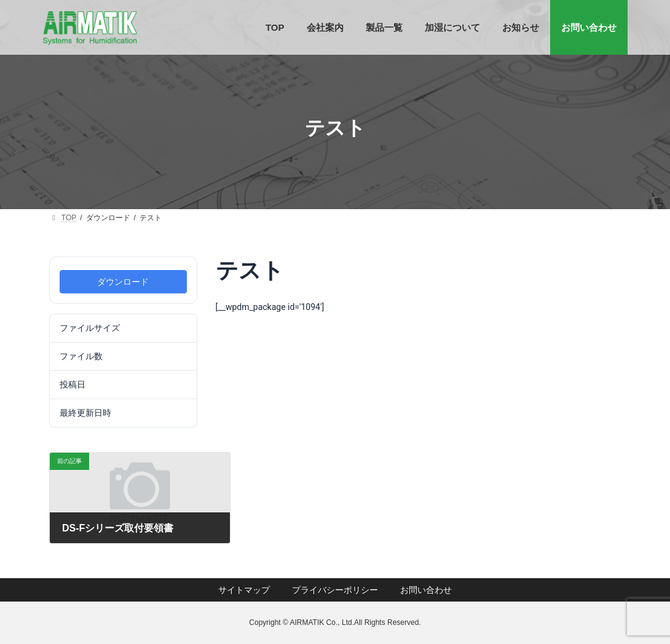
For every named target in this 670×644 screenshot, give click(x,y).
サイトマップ (244, 590)
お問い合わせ (426, 590)
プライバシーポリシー (335, 590)
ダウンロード (123, 282)
